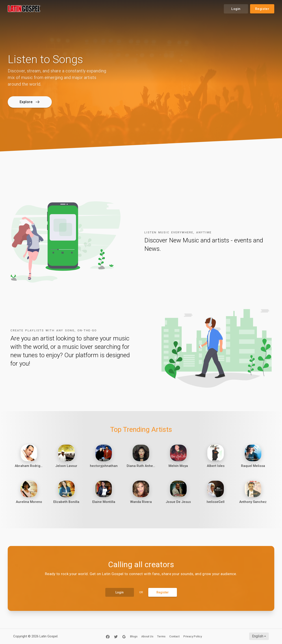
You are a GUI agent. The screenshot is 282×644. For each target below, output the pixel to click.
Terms (161, 636)
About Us (147, 636)
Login (236, 9)
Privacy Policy (193, 636)
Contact (174, 636)
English (258, 636)
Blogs (134, 636)
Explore (30, 102)
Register (262, 9)
